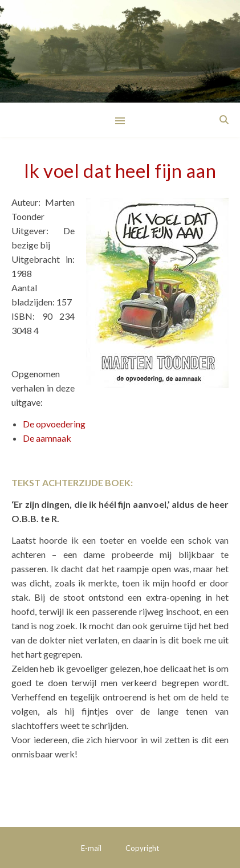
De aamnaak (47, 438)
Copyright (142, 848)
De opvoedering (54, 424)
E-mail (91, 848)
